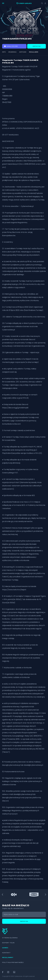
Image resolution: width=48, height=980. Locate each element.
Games (5, 948)
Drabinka (12, 52)
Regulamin (34, 52)
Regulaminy (8, 957)
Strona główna (10, 938)
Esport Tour (8, 943)
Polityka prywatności (13, 962)
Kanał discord (11, 46)
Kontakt (6, 953)
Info (4, 52)
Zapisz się (37, 46)
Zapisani (23, 52)
